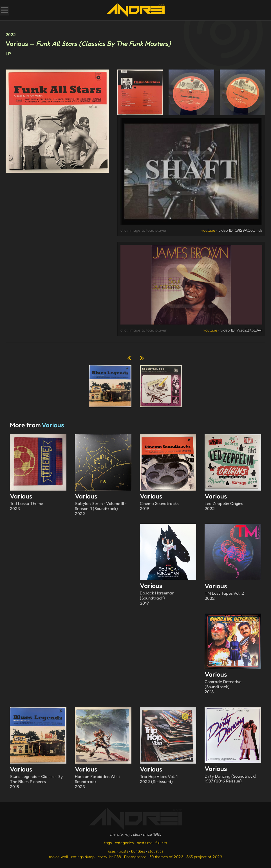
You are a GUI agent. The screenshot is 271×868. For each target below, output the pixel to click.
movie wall (59, 857)
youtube (208, 230)
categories (124, 843)
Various (38, 502)
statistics (156, 851)
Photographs (135, 857)
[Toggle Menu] (4, 11)
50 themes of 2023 (166, 857)
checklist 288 (109, 857)
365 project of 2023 (204, 857)
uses (112, 851)
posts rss (145, 843)
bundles (138, 851)
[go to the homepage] (135, 10)
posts (123, 851)
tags (108, 843)
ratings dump (83, 857)
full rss (161, 843)
